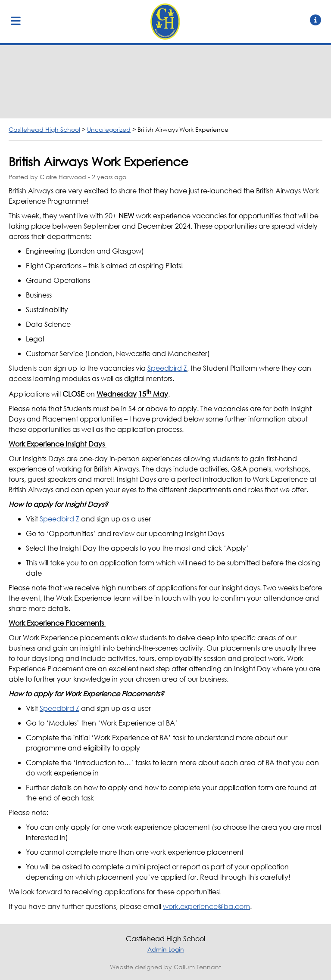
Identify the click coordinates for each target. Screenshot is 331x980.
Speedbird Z (167, 368)
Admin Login (166, 949)
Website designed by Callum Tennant (165, 967)
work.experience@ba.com (206, 906)
